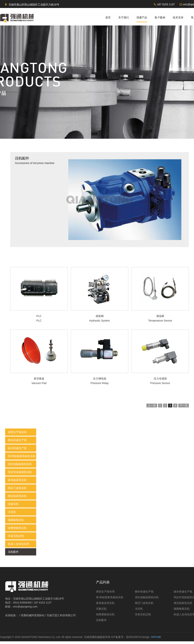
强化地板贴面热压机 (20, 467)
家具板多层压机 (17, 483)
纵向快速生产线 (17, 451)
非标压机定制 (16, 539)
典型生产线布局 (17, 435)
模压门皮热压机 (17, 491)
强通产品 (142, 17)
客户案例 (160, 17)
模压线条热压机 (17, 499)
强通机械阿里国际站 (33, 618)
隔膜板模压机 (16, 523)
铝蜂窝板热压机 (17, 531)
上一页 (152, 408)
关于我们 (124, 17)
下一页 (184, 408)
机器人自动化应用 (19, 547)
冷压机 (12, 515)
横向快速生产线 (17, 443)
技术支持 (178, 17)
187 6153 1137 (166, 4)
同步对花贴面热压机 (20, 475)
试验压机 (13, 507)
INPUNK (156, 640)
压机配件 (13, 554)
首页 (108, 17)
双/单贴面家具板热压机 (22, 459)
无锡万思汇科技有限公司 (61, 618)
